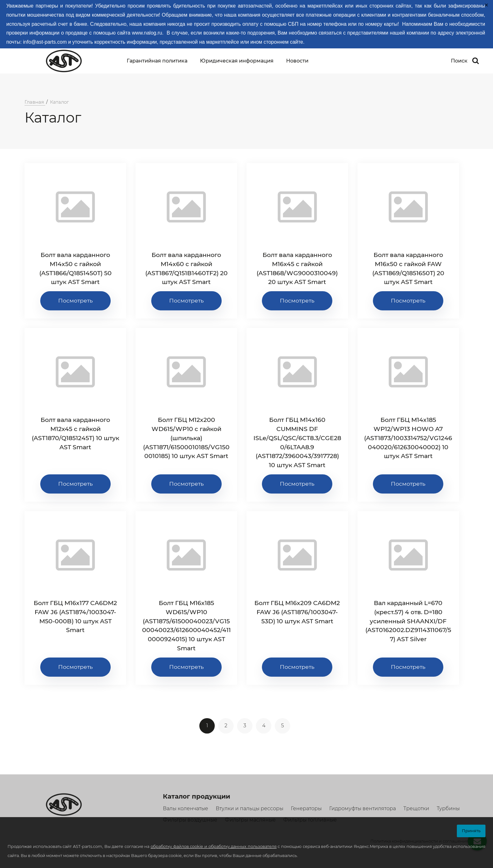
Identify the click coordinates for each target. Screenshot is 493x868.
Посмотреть (75, 300)
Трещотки (416, 808)
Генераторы (306, 808)
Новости (297, 61)
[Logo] (62, 61)
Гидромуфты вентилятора (363, 808)
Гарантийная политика (157, 61)
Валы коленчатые (186, 808)
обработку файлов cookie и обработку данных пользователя (214, 846)
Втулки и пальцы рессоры (249, 808)
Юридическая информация (237, 61)
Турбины (448, 808)
